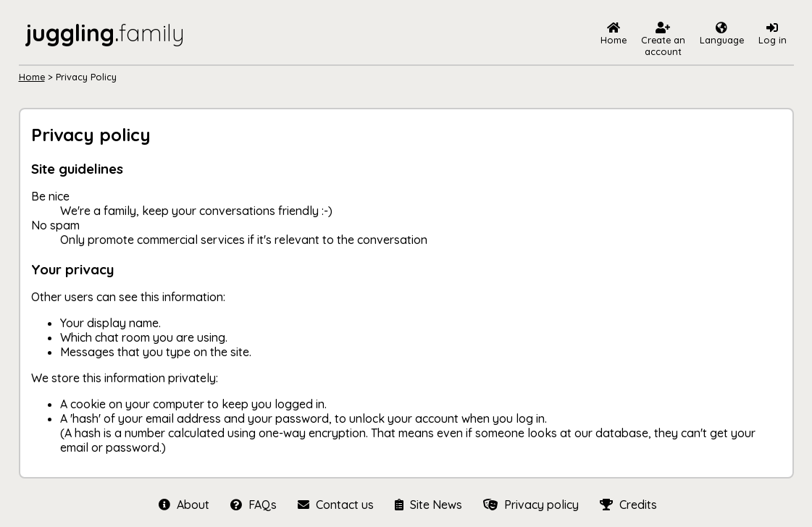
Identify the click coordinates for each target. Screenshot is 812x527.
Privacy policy (531, 505)
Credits (627, 505)
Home (32, 77)
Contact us (335, 505)
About (184, 505)
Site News (428, 505)
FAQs (253, 505)
